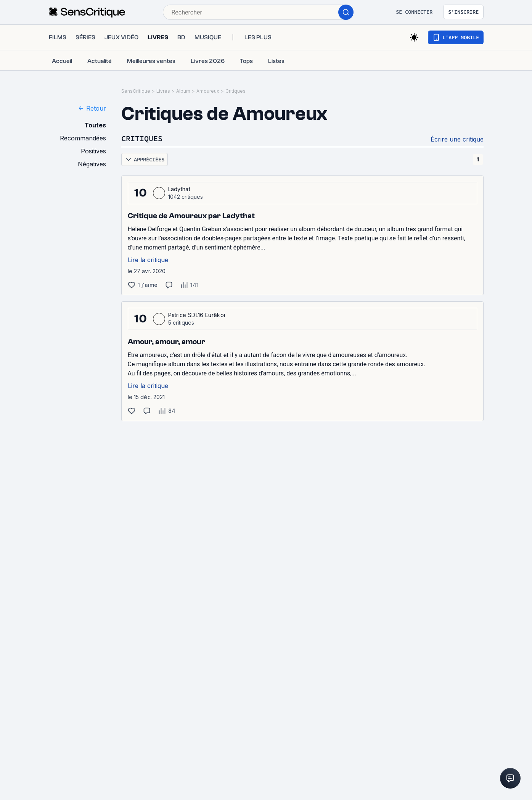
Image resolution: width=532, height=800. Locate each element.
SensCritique (136, 91)
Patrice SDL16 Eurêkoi (197, 315)
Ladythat (179, 189)
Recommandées (83, 138)
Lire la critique (148, 260)
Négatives (92, 164)
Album (183, 91)
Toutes (95, 125)
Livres (163, 91)
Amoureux (208, 91)
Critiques (235, 91)
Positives (93, 151)
